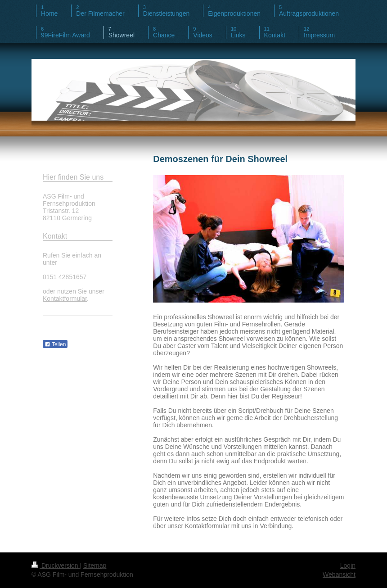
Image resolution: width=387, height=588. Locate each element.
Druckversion (56, 565)
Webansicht (339, 574)
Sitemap (95, 565)
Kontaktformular (65, 299)
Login (348, 565)
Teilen (55, 344)
